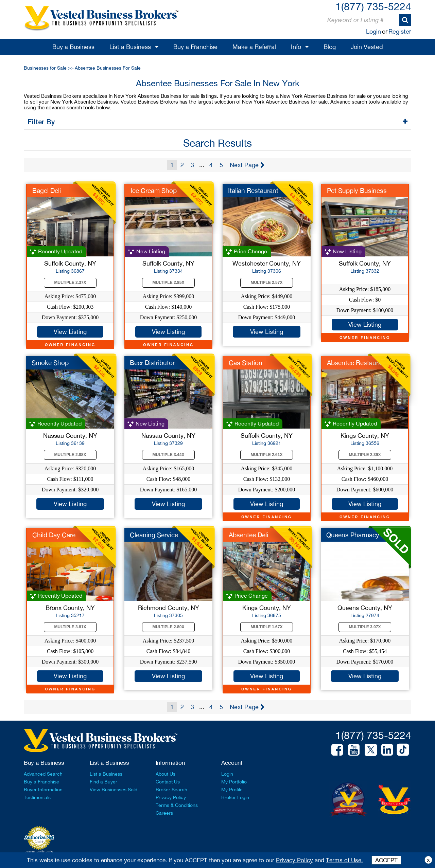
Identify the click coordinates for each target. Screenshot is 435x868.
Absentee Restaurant (357, 363)
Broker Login (235, 797)
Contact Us (168, 782)
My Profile (232, 790)
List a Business (130, 47)
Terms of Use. (344, 860)
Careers (164, 813)
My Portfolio (234, 782)
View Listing (70, 332)
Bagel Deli (47, 191)
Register (400, 31)
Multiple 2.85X (169, 283)
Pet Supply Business (357, 191)
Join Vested (367, 47)
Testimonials (37, 797)
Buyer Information (43, 790)
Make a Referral (254, 47)
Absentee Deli (248, 535)
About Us (166, 774)
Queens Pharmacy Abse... (363, 535)
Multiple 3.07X (365, 627)
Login (373, 31)
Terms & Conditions (177, 805)
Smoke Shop (50, 363)
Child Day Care (54, 535)
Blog (330, 47)
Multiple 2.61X (267, 455)
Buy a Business (73, 47)
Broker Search (171, 790)
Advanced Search (43, 774)
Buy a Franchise (195, 47)
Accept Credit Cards (39, 852)
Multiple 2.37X (70, 283)
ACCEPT (386, 860)
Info (296, 47)
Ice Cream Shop (154, 191)
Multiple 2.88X (70, 455)
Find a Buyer (103, 782)
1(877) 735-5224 (373, 6)
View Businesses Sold (114, 790)
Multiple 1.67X (267, 627)
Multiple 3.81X (70, 627)
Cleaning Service (154, 535)
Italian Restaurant (253, 191)
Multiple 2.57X (267, 283)
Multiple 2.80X (169, 627)
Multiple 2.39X (365, 455)
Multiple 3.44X (169, 455)
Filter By (42, 122)
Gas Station (246, 363)
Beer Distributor (152, 363)
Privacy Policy (171, 797)
